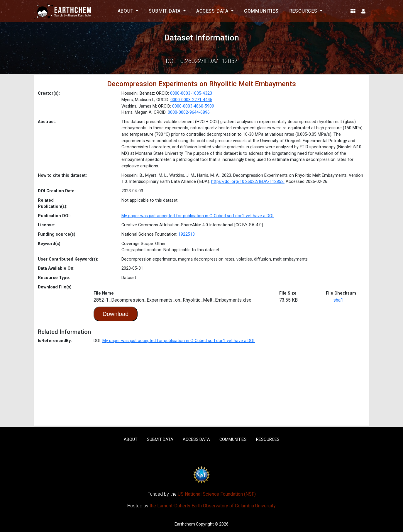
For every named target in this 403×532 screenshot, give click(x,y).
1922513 (187, 234)
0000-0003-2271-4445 (191, 100)
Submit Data (160, 439)
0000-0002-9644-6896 (189, 112)
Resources (268, 439)
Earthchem (185, 524)
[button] (353, 11)
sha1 (338, 300)
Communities (261, 11)
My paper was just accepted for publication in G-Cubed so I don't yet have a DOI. (198, 216)
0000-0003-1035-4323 (191, 93)
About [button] (126, 11)
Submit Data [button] (165, 11)
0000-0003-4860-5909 (193, 106)
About (131, 439)
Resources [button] (304, 11)
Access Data (196, 439)
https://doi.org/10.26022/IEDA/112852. (248, 182)
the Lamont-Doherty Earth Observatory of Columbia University (213, 506)
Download (116, 314)
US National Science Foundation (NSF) (217, 494)
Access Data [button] (213, 11)
